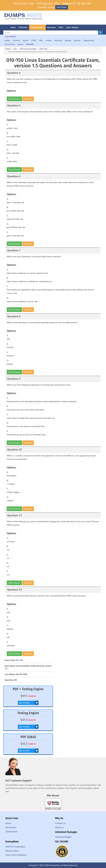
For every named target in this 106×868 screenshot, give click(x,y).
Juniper (49, 40)
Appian (25, 40)
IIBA (41, 40)
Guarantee (52, 27)
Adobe (7, 40)
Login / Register (72, 27)
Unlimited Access (37, 27)
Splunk (20, 44)
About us (59, 827)
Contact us (60, 823)
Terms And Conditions (16, 855)
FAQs (61, 27)
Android (16, 40)
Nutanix (77, 40)
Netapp (68, 40)
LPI (15, 49)
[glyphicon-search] (100, 32)
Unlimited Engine (63, 837)
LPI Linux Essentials (28, 49)
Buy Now (28, 99)
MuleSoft (58, 40)
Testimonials (11, 831)
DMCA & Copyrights (15, 846)
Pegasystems (89, 40)
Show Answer (14, 99)
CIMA (34, 40)
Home (13, 27)
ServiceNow (10, 44)
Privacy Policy (12, 851)
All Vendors (23, 27)
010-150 (43, 49)
